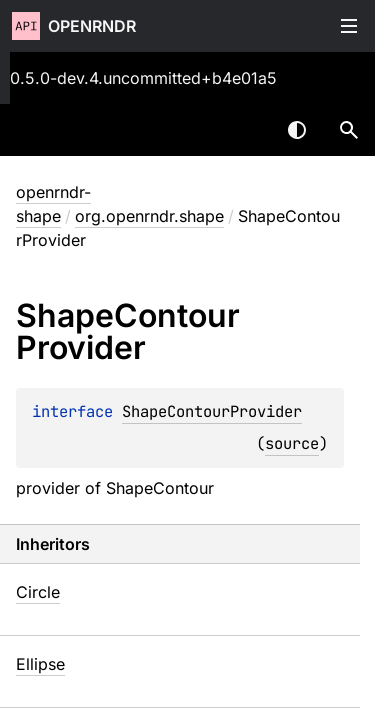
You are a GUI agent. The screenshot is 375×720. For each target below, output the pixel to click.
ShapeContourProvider (212, 411)
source (292, 443)
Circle (38, 592)
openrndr (92, 26)
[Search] (349, 130)
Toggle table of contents (349, 26)
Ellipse (40, 664)
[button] (349, 130)
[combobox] (245, 130)
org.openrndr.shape (149, 216)
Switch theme (297, 130)
